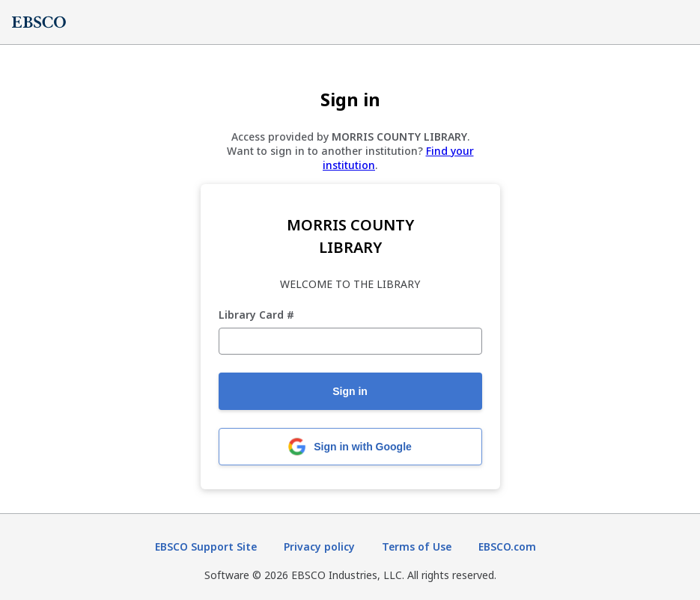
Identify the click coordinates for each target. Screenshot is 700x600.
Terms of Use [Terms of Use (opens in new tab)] (417, 547)
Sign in (350, 391)
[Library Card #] (350, 341)
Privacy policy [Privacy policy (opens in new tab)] (319, 547)
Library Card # (256, 315)
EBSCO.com (507, 547)
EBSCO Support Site (206, 547)
